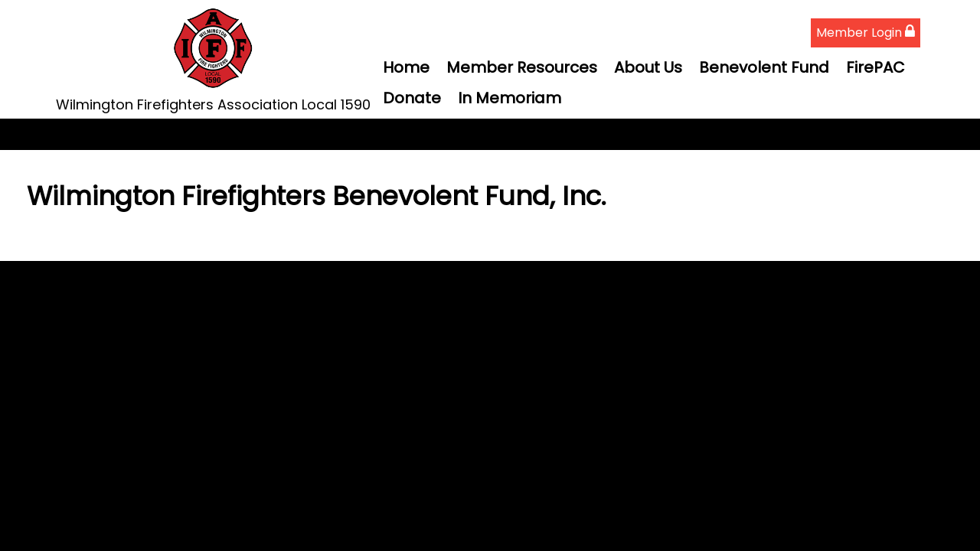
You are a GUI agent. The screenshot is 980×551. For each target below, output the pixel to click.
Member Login (866, 33)
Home (406, 67)
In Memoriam (510, 98)
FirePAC (875, 67)
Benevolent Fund (764, 67)
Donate (412, 98)
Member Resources (522, 67)
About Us (648, 67)
